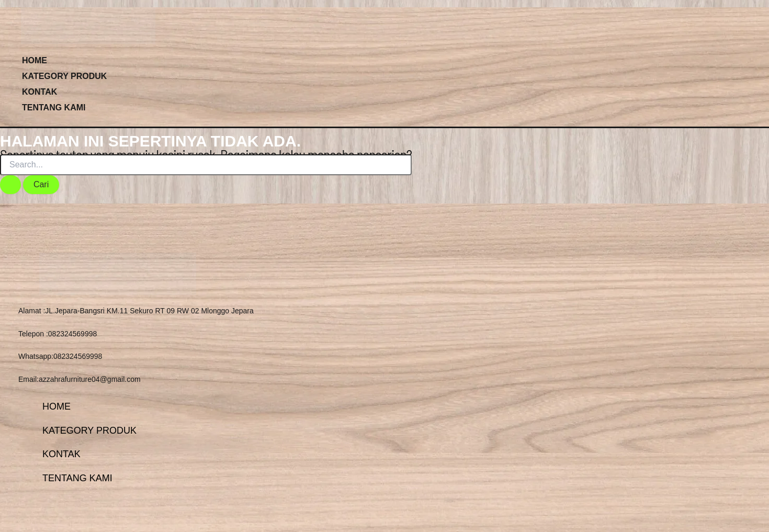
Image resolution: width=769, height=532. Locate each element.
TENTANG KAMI (54, 107)
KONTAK (39, 92)
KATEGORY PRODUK (64, 76)
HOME (35, 60)
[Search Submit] (10, 185)
